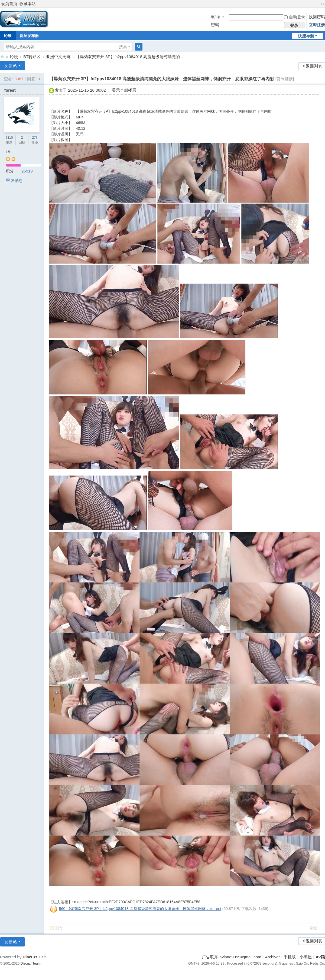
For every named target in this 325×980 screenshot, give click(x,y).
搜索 (123, 47)
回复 (59, 928)
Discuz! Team (31, 964)
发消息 (17, 180)
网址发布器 (29, 36)
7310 (9, 138)
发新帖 (11, 66)
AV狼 (2, 57)
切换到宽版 (323, 4)
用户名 (216, 17)
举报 (314, 928)
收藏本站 (28, 4)
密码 (215, 25)
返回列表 (314, 66)
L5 (8, 152)
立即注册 (317, 25)
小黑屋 (306, 957)
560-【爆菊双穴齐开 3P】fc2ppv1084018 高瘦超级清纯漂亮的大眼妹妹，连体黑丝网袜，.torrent (140, 909)
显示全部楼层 (124, 90)
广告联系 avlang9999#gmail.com (232, 957)
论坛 (14, 57)
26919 (27, 171)
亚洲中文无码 (58, 57)
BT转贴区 (32, 57)
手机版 (290, 957)
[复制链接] (285, 79)
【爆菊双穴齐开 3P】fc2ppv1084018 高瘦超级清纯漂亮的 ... (130, 57)
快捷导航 (306, 36)
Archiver (273, 957)
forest (10, 90)
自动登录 (295, 17)
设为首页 (9, 4)
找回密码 (317, 17)
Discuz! (30, 957)
